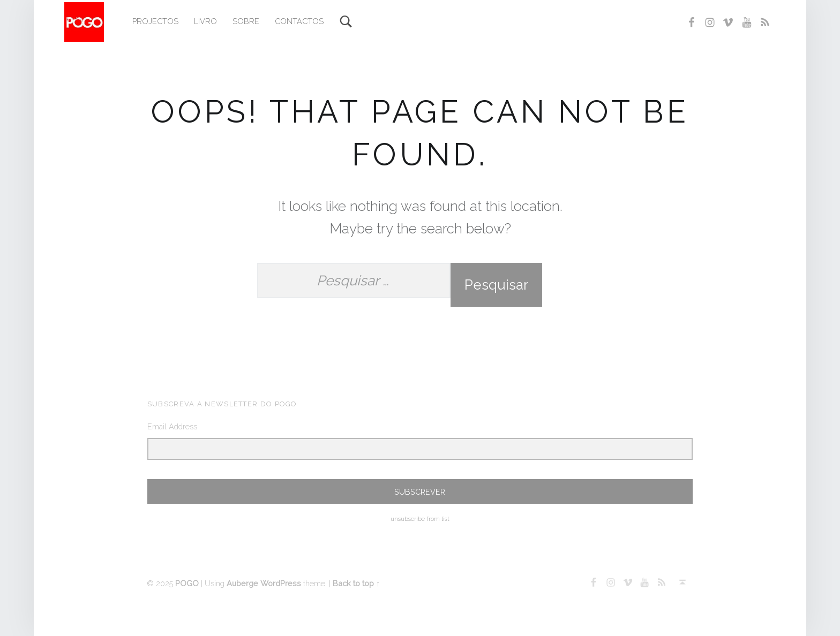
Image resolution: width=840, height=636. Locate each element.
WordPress (281, 583)
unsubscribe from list (420, 519)
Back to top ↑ (356, 583)
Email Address (172, 426)
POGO (187, 583)
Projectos (155, 21)
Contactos (299, 21)
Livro (205, 21)
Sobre (246, 21)
